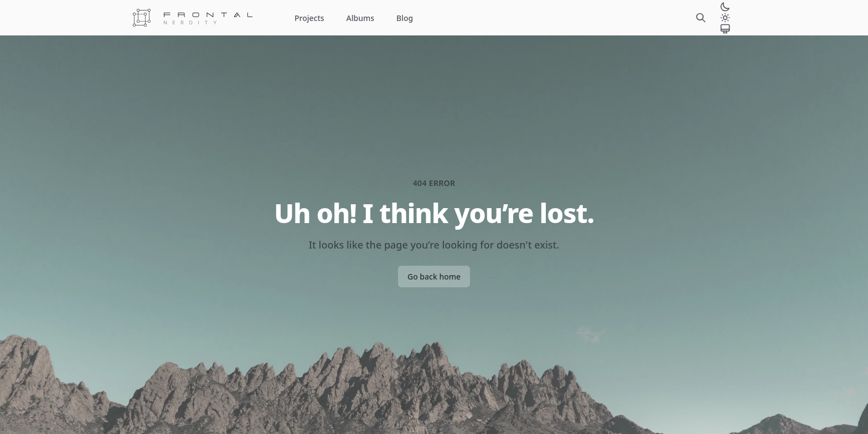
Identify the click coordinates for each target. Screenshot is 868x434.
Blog (405, 18)
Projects (309, 18)
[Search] (701, 18)
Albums (360, 18)
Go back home (434, 277)
